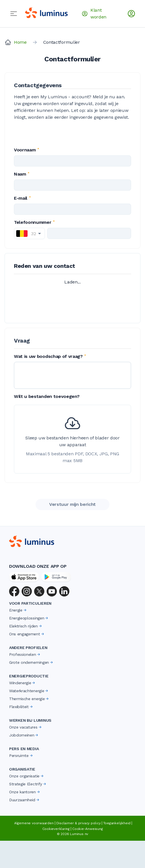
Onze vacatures (26, 727)
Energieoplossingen (29, 618)
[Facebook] (14, 591)
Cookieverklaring (56, 829)
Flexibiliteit (21, 707)
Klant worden (94, 13)
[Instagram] (27, 591)
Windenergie (22, 683)
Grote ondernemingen (31, 662)
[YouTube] (52, 591)
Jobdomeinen (24, 735)
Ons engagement (27, 634)
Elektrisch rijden (26, 626)
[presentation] (72, 439)
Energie (18, 610)
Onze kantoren (25, 792)
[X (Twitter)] (39, 591)
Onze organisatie (27, 776)
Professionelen (25, 654)
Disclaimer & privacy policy (78, 823)
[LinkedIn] (64, 591)
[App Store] (24, 577)
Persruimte (21, 756)
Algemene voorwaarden (34, 823)
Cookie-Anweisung (87, 829)
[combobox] (29, 234)
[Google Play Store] (56, 577)
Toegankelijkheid (117, 823)
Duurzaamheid (25, 800)
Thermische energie (29, 699)
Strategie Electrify (28, 784)
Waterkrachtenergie (29, 691)
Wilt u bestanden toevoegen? (47, 396)
